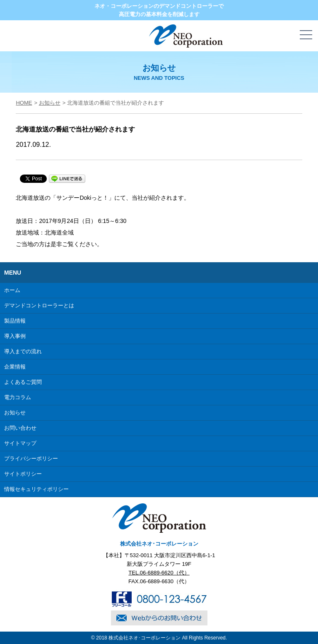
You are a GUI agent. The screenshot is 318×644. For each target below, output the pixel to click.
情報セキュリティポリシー (36, 489)
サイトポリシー (23, 474)
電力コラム (18, 397)
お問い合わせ (20, 428)
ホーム (12, 290)
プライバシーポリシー (31, 458)
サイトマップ (20, 443)
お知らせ (50, 103)
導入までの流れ (23, 351)
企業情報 (15, 367)
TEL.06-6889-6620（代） (159, 573)
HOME (24, 103)
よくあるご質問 (23, 382)
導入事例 (15, 336)
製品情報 (15, 321)
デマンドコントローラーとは (39, 305)
